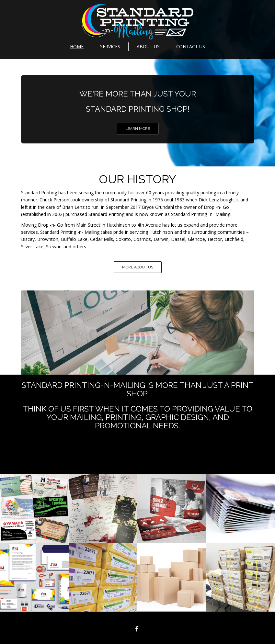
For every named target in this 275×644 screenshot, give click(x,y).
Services (110, 46)
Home (77, 46)
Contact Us (191, 46)
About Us (148, 46)
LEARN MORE (138, 129)
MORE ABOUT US (138, 267)
